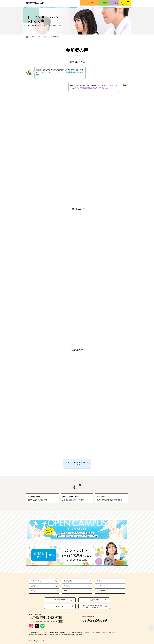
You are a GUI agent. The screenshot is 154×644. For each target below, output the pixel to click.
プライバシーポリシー (50, 633)
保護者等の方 (94, 600)
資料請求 (105, 3)
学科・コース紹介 (36, 581)
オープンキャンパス (91, 3)
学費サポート (101, 581)
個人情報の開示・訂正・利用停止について (83, 633)
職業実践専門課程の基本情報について (106, 633)
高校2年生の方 (60, 600)
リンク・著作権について (36, 633)
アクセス (122, 4)
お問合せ (116, 3)
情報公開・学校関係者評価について (39, 635)
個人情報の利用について (64, 633)
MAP (61, 621)
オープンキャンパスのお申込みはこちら (77, 463)
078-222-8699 (95, 620)
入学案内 (34, 586)
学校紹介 (67, 586)
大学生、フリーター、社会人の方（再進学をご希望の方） (92, 606)
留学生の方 (60, 606)
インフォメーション (103, 586)
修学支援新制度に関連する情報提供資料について (63, 635)
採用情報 (80, 635)
